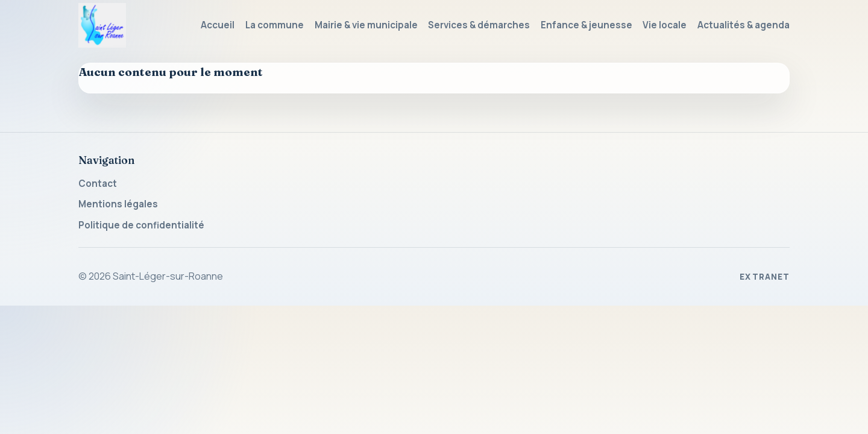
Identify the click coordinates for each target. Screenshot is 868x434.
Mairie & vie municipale (366, 25)
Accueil (218, 25)
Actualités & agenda (744, 25)
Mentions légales (118, 204)
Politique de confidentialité (141, 225)
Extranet (765, 277)
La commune (275, 25)
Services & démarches (479, 25)
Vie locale (665, 25)
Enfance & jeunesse (587, 25)
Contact (98, 184)
